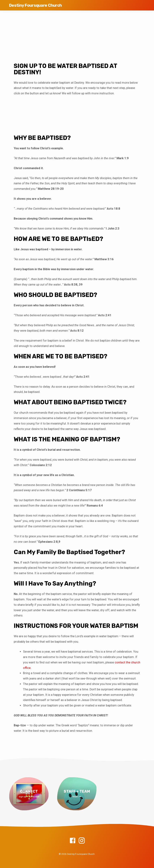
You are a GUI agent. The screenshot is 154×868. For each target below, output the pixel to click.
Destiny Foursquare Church (35, 5)
